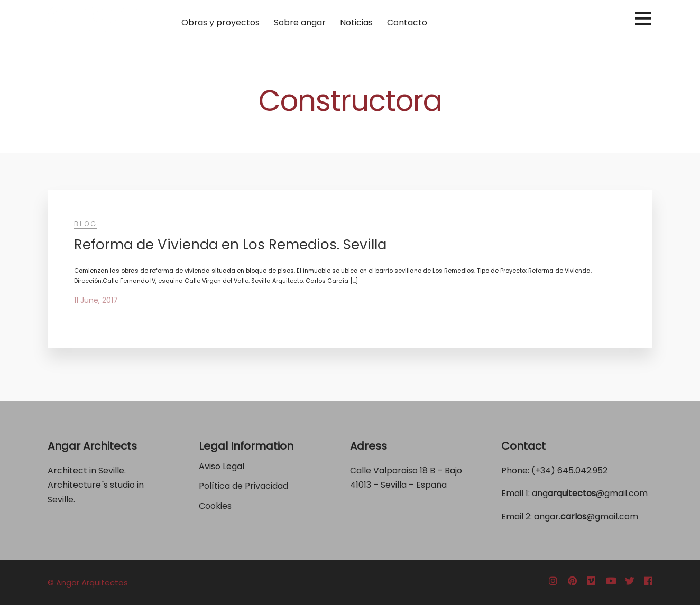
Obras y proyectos (220, 22)
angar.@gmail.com (586, 516)
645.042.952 (582, 471)
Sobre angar (300, 22)
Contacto (407, 22)
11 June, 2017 (96, 300)
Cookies (215, 506)
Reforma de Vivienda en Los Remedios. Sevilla (230, 245)
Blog (86, 224)
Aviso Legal (222, 466)
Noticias (356, 22)
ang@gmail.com (590, 493)
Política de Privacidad (245, 486)
